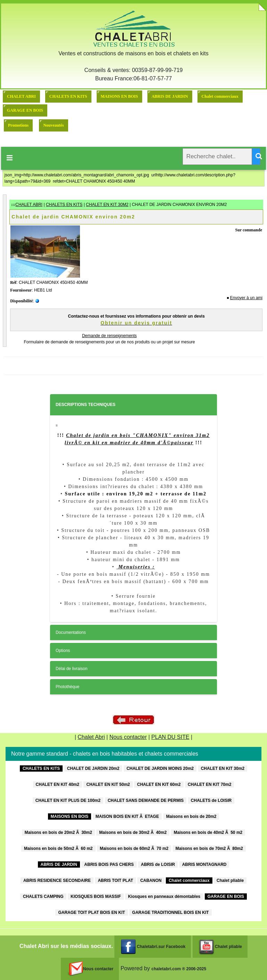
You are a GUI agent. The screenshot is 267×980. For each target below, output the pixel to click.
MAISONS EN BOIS (119, 96)
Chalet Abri (91, 737)
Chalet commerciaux (220, 96)
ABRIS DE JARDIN (170, 96)
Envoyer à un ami (246, 298)
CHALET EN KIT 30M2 (107, 205)
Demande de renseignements (109, 336)
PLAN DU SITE (170, 737)
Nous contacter (128, 737)
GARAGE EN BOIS (25, 110)
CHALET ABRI (21, 96)
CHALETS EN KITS (68, 96)
